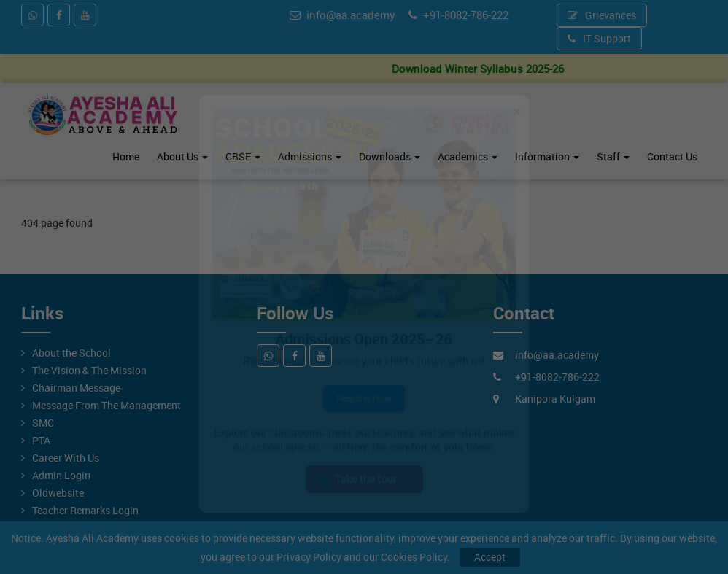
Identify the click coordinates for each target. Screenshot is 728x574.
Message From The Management (107, 405)
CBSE (243, 156)
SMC (43, 423)
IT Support (599, 38)
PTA (41, 440)
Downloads (390, 156)
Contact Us (672, 156)
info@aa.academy (342, 15)
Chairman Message (76, 388)
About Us (182, 156)
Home (126, 156)
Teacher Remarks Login (85, 510)
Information (547, 156)
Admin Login (61, 475)
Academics (468, 156)
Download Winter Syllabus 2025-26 (493, 69)
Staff (613, 156)
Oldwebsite (58, 493)
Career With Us (66, 458)
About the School (71, 353)
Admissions (310, 156)
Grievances (602, 15)
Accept (490, 557)
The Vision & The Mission (89, 370)
